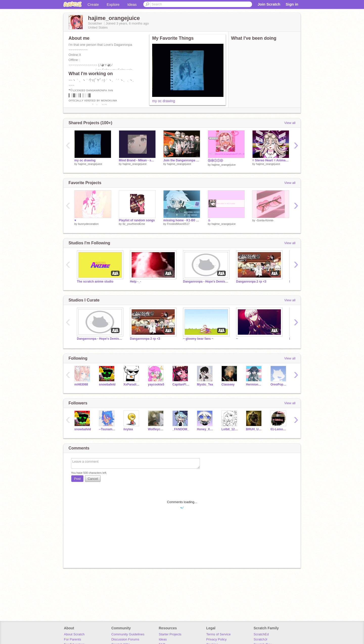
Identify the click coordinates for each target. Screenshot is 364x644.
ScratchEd (261, 634)
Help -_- (135, 282)
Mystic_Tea (205, 384)
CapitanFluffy (181, 384)
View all (290, 123)
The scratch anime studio (95, 282)
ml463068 (81, 384)
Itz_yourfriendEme (134, 224)
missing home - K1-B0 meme (182, 220)
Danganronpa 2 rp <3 (251, 282)
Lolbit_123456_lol (230, 429)
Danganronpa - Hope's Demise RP (206, 282)
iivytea (128, 429)
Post (77, 479)
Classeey (228, 384)
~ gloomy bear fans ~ (198, 339)
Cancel (93, 479)
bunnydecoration (88, 224)
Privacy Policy (217, 639)
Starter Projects (170, 634)
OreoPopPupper (279, 384)
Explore (113, 4)
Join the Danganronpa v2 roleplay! (182, 160)
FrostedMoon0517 (178, 224)
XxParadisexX (132, 384)
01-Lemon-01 (279, 429)
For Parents (73, 639)
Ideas (132, 4)
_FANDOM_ (181, 429)
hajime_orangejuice (90, 164)
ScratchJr (260, 639)
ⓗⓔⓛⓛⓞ (215, 161)
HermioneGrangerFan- (254, 384)
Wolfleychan (156, 429)
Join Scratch (269, 4)
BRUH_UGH (254, 429)
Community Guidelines (128, 634)
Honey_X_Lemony (205, 429)
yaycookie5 (156, 384)
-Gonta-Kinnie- (265, 220)
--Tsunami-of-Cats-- (107, 429)
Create (93, 4)
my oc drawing (164, 101)
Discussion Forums (125, 639)
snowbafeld (107, 384)
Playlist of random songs (137, 220)
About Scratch (74, 634)
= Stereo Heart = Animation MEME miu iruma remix (271, 160)
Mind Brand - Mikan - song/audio (137, 160)
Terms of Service (219, 634)
